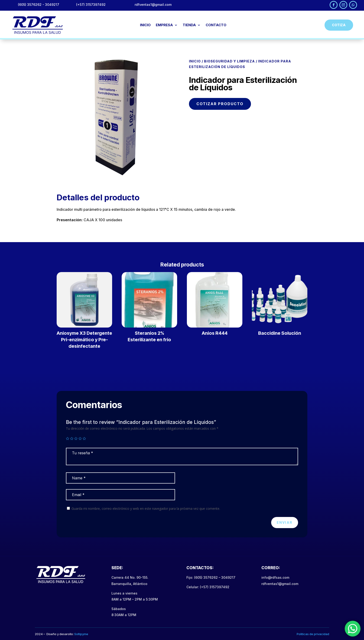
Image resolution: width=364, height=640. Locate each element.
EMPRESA (164, 25)
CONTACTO (216, 25)
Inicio (195, 61)
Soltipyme (81, 634)
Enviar (285, 522)
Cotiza (339, 25)
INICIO (145, 25)
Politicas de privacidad (313, 634)
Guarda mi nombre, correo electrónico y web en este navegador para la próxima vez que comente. (146, 508)
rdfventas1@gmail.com (280, 584)
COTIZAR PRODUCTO (220, 104)
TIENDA (189, 25)
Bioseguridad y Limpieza (229, 61)
